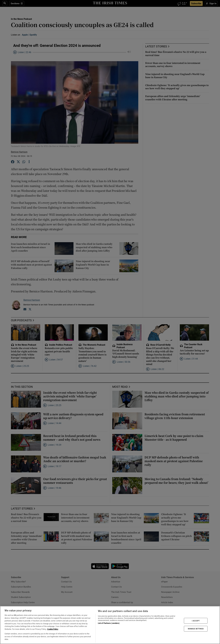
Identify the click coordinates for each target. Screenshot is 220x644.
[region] (110, 625)
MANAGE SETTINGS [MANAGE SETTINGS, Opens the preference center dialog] (196, 629)
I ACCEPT (196, 621)
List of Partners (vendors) (109, 623)
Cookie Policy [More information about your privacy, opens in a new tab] (53, 629)
